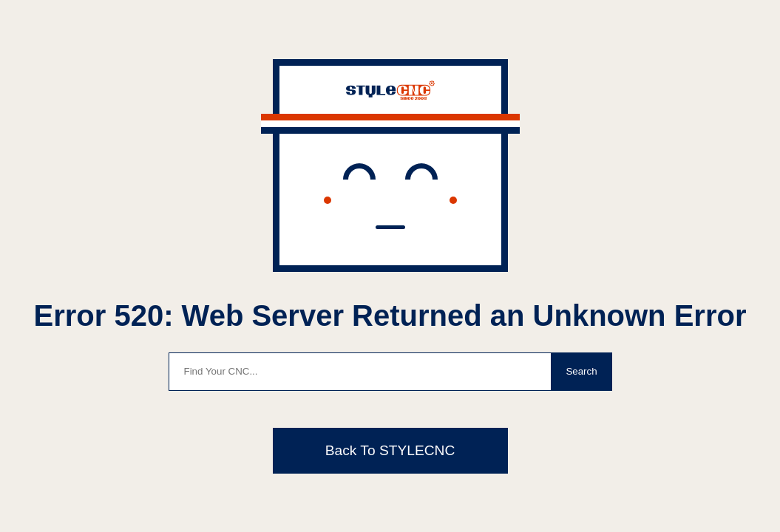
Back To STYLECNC (390, 450)
